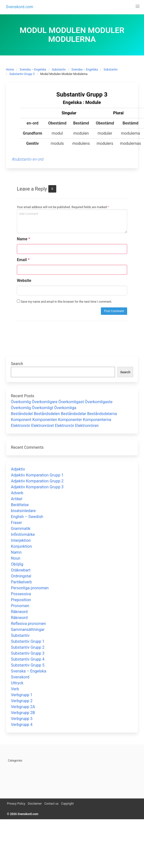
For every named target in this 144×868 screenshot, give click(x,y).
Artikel (17, 499)
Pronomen (20, 606)
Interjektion (21, 540)
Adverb (17, 493)
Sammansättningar (28, 630)
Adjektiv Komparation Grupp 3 (37, 487)
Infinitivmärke (23, 534)
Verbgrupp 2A (23, 707)
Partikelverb (21, 582)
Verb (15, 689)
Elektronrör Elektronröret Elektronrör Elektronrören (55, 426)
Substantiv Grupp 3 (22, 74)
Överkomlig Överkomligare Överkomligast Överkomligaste (62, 402)
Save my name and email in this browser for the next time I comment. (64, 301)
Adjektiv (18, 469)
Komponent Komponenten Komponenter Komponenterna (61, 420)
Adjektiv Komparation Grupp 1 (37, 475)
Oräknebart (21, 570)
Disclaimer (35, 804)
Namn (16, 552)
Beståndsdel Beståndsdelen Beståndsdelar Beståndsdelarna (64, 414)
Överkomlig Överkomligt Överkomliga (44, 408)
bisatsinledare (23, 511)
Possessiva (21, 594)
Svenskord (20, 677)
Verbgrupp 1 (22, 695)
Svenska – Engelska (33, 70)
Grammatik (21, 529)
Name (24, 239)
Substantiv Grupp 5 (28, 665)
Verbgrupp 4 (22, 725)
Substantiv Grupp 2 (28, 647)
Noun (16, 558)
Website (24, 281)
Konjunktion (21, 546)
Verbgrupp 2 (22, 701)
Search (17, 364)
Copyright (67, 804)
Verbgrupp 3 (22, 719)
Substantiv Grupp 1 (28, 641)
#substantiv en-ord (28, 159)
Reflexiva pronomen (28, 624)
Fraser (16, 523)
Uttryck (17, 683)
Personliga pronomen (30, 588)
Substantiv (59, 70)
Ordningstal (21, 576)
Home (10, 70)
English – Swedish (27, 517)
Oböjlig (17, 564)
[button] (138, 6)
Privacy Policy (16, 804)
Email (23, 260)
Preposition (21, 600)
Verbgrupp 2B (23, 713)
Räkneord (19, 612)
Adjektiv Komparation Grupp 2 (37, 481)
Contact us (51, 804)
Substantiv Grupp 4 (28, 659)
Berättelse (20, 505)
